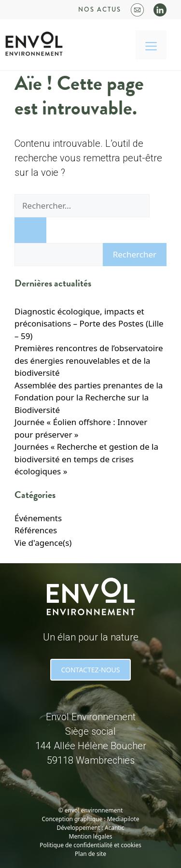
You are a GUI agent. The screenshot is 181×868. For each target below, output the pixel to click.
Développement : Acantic (91, 828)
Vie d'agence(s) (43, 543)
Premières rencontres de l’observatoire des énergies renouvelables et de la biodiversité (89, 360)
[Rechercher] (30, 230)
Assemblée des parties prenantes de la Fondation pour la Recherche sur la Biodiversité (89, 398)
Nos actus (100, 9)
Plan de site (90, 854)
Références (36, 530)
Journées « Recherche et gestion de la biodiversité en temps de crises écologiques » (86, 459)
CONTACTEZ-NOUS (90, 670)
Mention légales (91, 836)
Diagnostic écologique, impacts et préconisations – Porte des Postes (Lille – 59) (89, 324)
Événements (38, 518)
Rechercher (135, 254)
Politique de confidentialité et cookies (90, 845)
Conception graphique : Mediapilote (91, 819)
